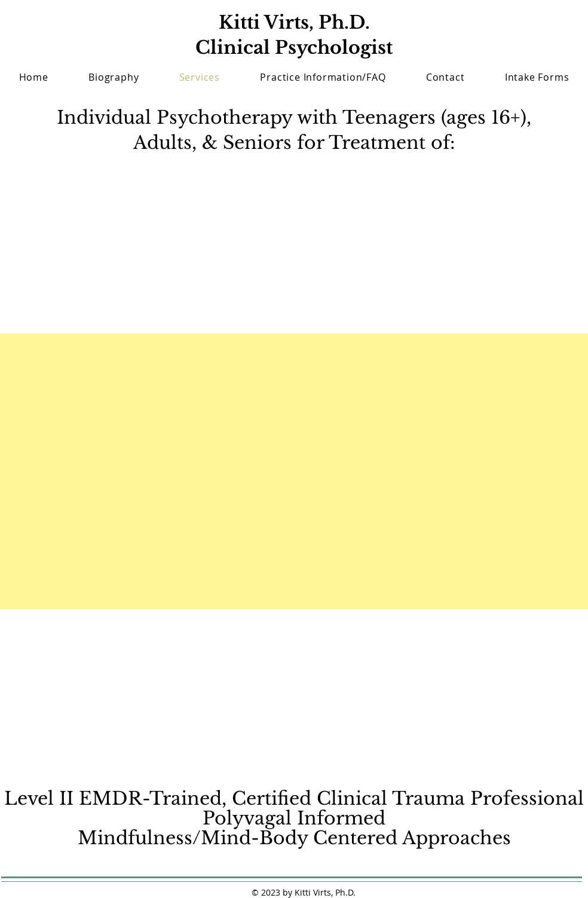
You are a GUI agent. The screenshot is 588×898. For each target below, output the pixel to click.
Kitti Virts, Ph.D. (294, 22)
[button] (537, 77)
